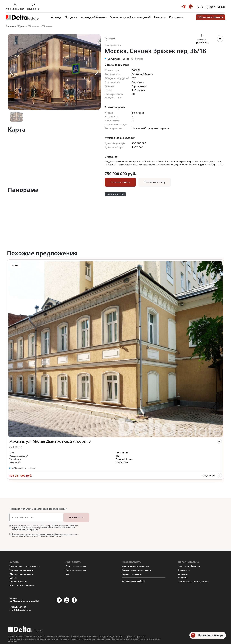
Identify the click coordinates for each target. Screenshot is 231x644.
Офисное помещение (76, 566)
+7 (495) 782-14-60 (18, 607)
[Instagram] (67, 600)
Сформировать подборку (134, 581)
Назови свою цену (155, 182)
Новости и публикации (189, 566)
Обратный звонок (210, 17)
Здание (13, 578)
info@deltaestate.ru (20, 610)
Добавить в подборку (115, 194)
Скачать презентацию (202, 41)
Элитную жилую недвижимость (25, 566)
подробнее (209, 475)
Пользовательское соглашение (193, 582)
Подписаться (76, 517)
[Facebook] (74, 600)
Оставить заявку (120, 182)
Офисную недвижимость (21, 574)
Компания (176, 17)
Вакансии (183, 574)
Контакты (183, 578)
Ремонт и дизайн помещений (130, 17)
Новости (160, 17)
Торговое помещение (76, 570)
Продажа (71, 17)
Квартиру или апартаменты (135, 566)
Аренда (56, 17)
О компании (184, 570)
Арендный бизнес (94, 17)
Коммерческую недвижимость (137, 570)
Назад (112, 39)
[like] (219, 441)
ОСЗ (67, 574)
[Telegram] (59, 600)
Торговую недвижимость (21, 570)
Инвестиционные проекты (22, 585)
